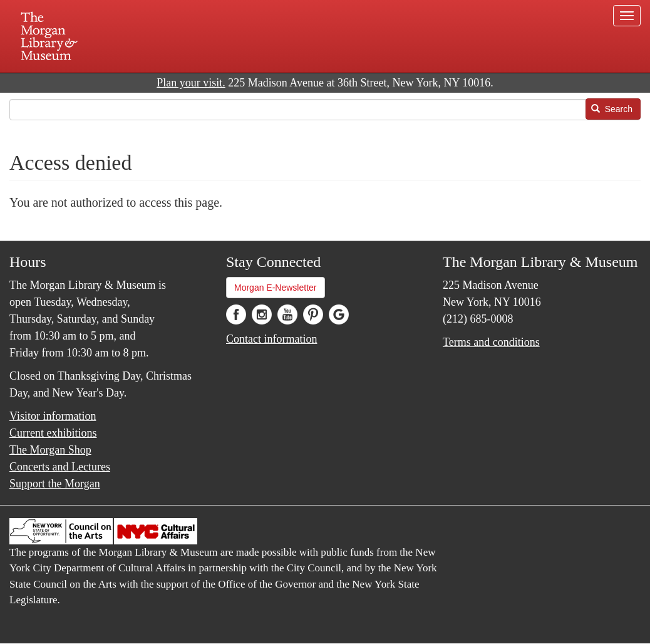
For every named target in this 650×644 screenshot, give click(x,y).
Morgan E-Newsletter (276, 288)
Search (612, 109)
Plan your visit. (191, 83)
